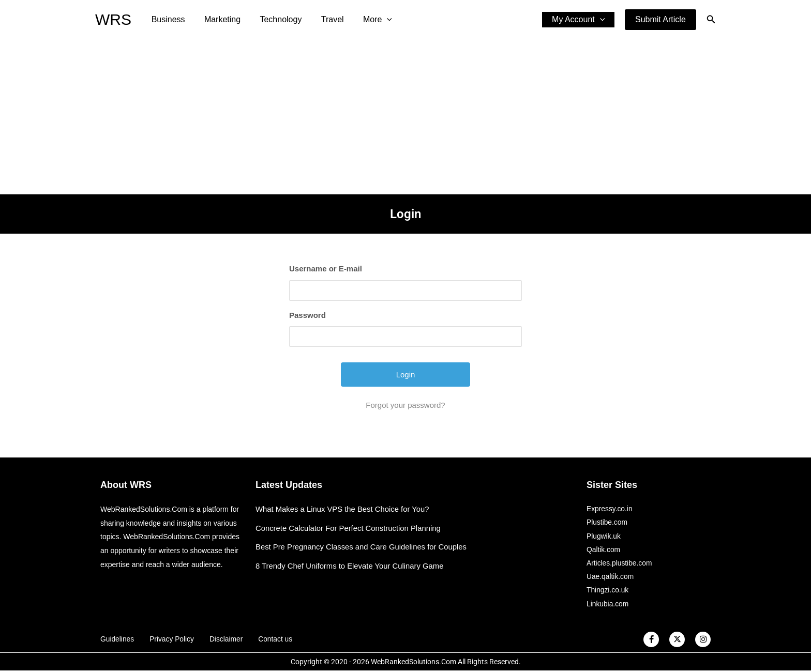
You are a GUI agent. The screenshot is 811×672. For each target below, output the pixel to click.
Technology (274, 19)
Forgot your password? (405, 405)
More (365, 20)
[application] (374, 20)
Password (307, 315)
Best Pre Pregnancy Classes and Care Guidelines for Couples (362, 547)
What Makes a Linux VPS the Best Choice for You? (343, 509)
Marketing (218, 19)
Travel (323, 19)
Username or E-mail (326, 269)
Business (167, 19)
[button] (660, 20)
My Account (580, 20)
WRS (113, 19)
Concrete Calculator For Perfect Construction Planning (349, 528)
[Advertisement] (405, 117)
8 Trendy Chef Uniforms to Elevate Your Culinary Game (351, 566)
